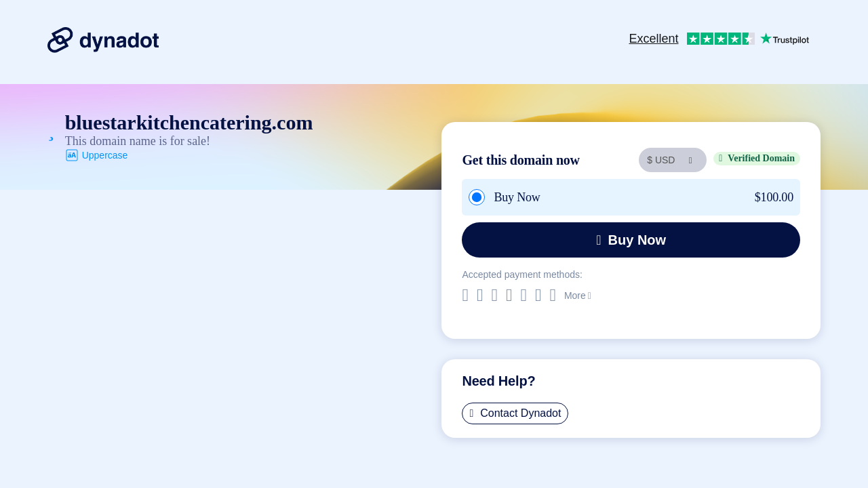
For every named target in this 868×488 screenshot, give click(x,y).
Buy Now (631, 240)
